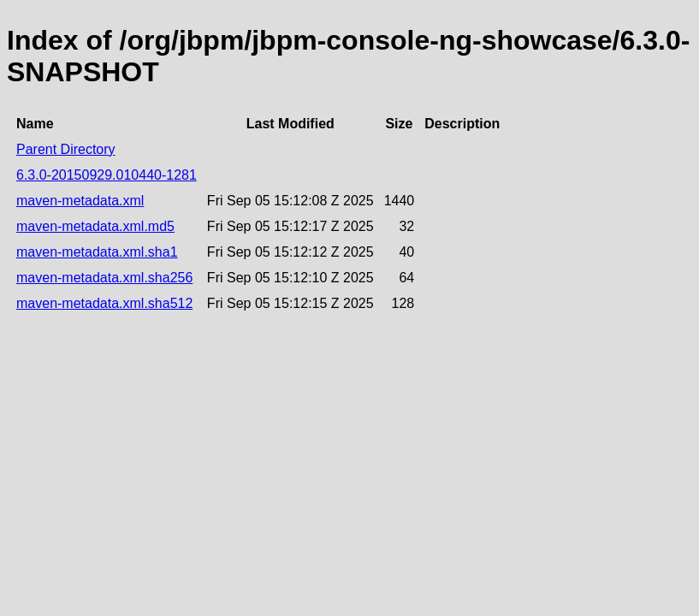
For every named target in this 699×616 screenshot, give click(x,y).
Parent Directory (66, 149)
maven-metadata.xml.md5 (95, 226)
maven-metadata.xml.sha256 (104, 278)
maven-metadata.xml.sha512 (104, 303)
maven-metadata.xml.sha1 (97, 252)
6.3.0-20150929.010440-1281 (107, 175)
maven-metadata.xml (80, 201)
